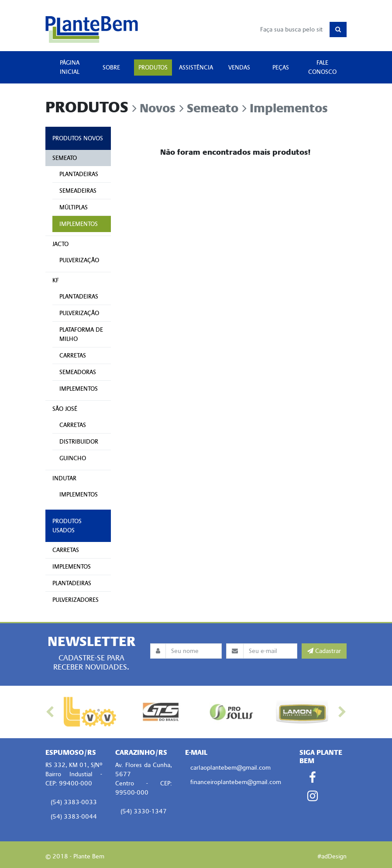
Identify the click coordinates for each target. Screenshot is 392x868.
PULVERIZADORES (76, 600)
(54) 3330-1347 (144, 811)
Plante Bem (92, 29)
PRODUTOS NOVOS (78, 138)
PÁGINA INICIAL (70, 67)
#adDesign (332, 856)
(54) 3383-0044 (74, 817)
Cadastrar (324, 651)
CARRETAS (73, 356)
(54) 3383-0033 (74, 802)
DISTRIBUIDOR (79, 442)
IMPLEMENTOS (79, 224)
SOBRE (111, 68)
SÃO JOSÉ (65, 409)
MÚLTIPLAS (74, 207)
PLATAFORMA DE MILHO (81, 334)
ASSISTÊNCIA (196, 68)
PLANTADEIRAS (79, 174)
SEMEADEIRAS (78, 191)
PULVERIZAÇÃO (79, 260)
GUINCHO (73, 458)
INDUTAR (64, 478)
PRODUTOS (153, 68)
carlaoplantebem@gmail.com (230, 768)
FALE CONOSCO (322, 67)
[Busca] (292, 30)
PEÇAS (281, 68)
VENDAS (239, 68)
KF (56, 280)
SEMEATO (65, 158)
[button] (50, 712)
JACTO (60, 244)
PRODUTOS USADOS (67, 526)
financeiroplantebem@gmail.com (236, 782)
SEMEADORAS (78, 372)
